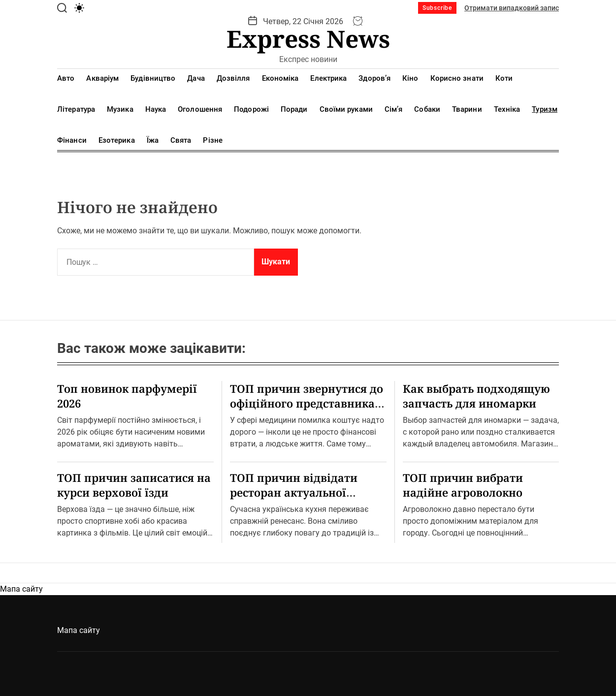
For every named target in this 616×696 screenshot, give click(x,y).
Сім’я (394, 109)
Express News (308, 39)
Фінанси (72, 140)
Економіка (280, 78)
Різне (213, 140)
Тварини (467, 109)
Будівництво (153, 78)
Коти (504, 78)
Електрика (328, 78)
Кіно (410, 78)
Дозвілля (233, 78)
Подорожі (251, 109)
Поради (294, 109)
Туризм (545, 109)
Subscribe (437, 8)
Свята (181, 140)
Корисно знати (457, 78)
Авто (66, 78)
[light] (79, 8)
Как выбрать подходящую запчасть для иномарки (476, 396)
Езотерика (117, 140)
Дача (196, 78)
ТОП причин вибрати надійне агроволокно (463, 485)
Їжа (153, 140)
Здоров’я (374, 78)
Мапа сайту (21, 589)
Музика (120, 109)
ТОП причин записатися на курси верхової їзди (134, 485)
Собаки (427, 109)
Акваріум (102, 78)
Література (76, 109)
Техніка (507, 109)
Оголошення (200, 109)
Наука (156, 109)
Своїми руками (346, 109)
